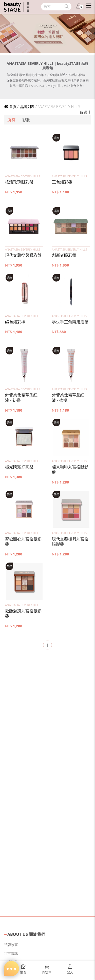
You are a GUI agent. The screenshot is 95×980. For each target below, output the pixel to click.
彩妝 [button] (26, 120)
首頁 (10, 107)
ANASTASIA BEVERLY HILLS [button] (23, 176)
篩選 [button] (86, 112)
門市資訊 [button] (11, 953)
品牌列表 (27, 107)
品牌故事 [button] (11, 945)
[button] (24, 153)
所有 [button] (11, 120)
